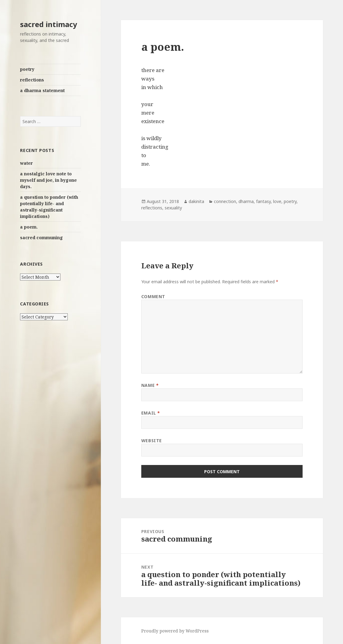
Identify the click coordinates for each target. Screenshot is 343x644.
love (277, 201)
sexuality (173, 208)
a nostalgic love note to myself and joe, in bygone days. (48, 180)
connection (225, 201)
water (26, 163)
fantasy (263, 201)
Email (151, 413)
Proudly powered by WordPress (175, 631)
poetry (27, 69)
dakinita (196, 201)
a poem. (29, 227)
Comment (153, 296)
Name (150, 385)
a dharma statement (42, 90)
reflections (32, 80)
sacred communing (41, 238)
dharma (246, 201)
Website (152, 441)
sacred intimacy (49, 24)
